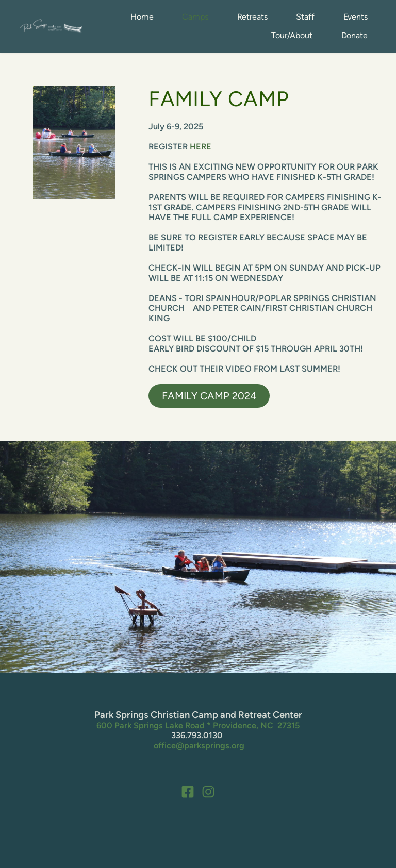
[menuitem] (142, 17)
